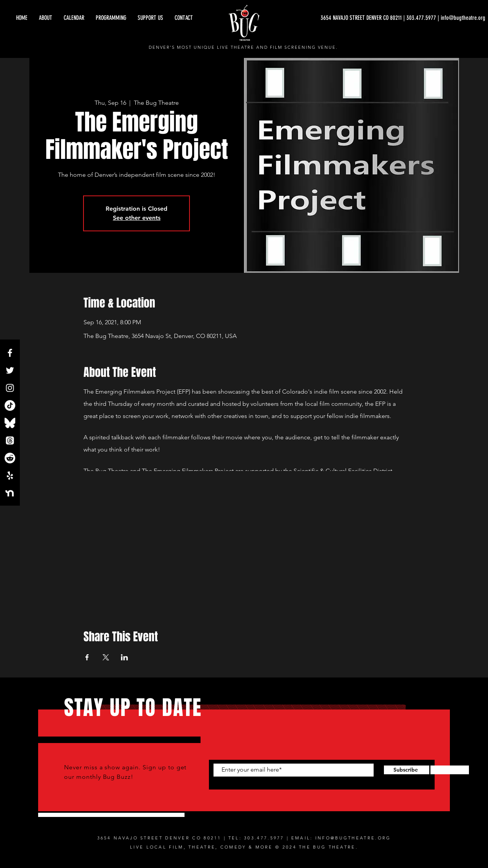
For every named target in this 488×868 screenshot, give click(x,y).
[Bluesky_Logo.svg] (10, 423)
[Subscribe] (405, 770)
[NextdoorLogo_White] (10, 493)
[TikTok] (10, 405)
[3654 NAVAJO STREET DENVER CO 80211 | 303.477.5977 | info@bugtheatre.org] (403, 18)
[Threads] (10, 440)
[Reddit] (10, 458)
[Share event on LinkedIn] (124, 657)
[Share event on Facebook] (87, 657)
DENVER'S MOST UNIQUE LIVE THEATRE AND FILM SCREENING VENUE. (243, 47)
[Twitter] (10, 370)
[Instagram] (10, 388)
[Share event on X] (106, 657)
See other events (137, 218)
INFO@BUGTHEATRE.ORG (353, 838)
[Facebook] (10, 353)
